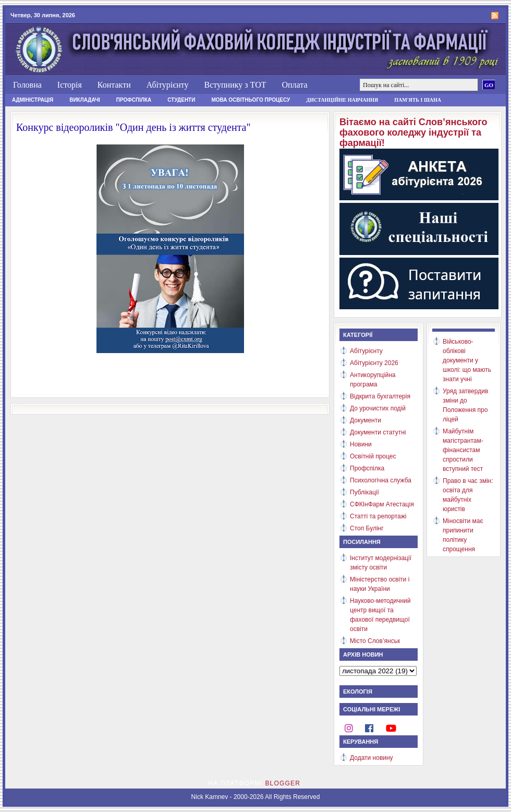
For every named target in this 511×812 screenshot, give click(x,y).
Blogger (283, 783)
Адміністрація (33, 100)
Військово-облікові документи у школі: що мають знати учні (467, 360)
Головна (27, 85)
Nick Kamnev (210, 797)
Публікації (364, 492)
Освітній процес (373, 456)
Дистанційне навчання (342, 100)
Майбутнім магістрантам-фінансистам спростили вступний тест (463, 450)
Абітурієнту (168, 85)
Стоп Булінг (367, 528)
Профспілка (134, 100)
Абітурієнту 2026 (374, 363)
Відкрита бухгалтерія (380, 396)
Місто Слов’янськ (375, 641)
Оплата (294, 85)
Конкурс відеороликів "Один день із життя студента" (133, 127)
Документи (366, 420)
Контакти (114, 85)
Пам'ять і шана (418, 100)
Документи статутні (378, 432)
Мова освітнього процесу (251, 100)
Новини (361, 444)
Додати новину (372, 758)
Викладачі (85, 100)
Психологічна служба (381, 480)
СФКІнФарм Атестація (382, 504)
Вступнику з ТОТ (235, 85)
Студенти (181, 100)
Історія (70, 85)
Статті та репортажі (378, 516)
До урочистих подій (378, 408)
